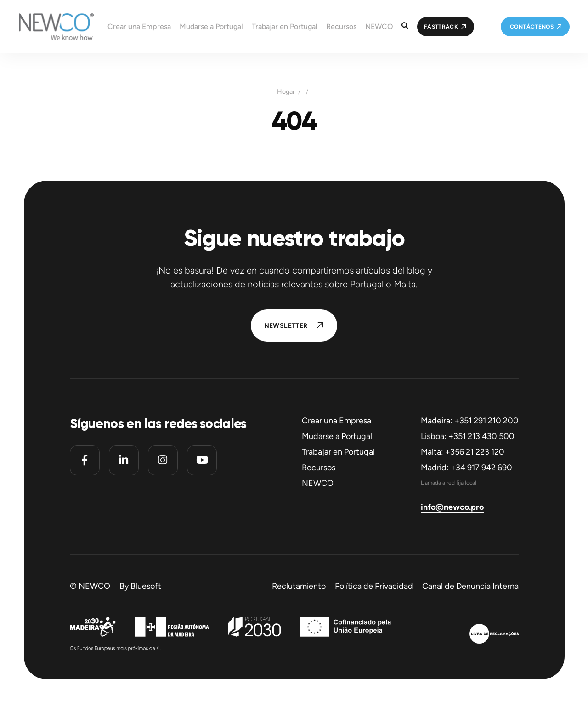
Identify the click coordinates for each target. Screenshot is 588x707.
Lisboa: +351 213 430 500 (468, 436)
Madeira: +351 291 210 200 (470, 421)
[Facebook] (85, 460)
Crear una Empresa (336, 421)
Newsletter (286, 326)
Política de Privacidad (374, 586)
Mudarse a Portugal (337, 436)
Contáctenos (532, 27)
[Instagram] (163, 460)
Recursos (319, 468)
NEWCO (318, 483)
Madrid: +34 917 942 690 (466, 468)
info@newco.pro (452, 507)
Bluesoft (146, 586)
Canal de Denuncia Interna (470, 586)
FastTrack (441, 27)
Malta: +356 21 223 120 (463, 452)
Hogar (286, 92)
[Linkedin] (124, 460)
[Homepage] (47, 27)
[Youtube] (202, 460)
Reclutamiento (299, 586)
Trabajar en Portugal (338, 452)
